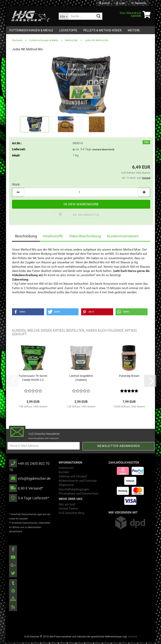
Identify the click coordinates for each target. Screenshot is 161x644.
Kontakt (64, 474)
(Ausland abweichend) (103, 152)
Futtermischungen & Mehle (31, 30)
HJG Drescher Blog (71, 515)
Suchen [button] (104, 3)
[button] (18, 194)
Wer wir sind (67, 506)
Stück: (16, 186)
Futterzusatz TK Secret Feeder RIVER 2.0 (33, 380)
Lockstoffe (68, 30)
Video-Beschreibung (85, 238)
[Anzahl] (81, 194)
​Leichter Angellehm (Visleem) (81, 380)
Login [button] (121, 3)
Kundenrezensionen (123, 238)
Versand (132, 639)
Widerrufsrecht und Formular (78, 483)
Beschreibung (26, 238)
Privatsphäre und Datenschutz (78, 496)
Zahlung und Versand (73, 478)
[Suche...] (63, 16)
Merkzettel (139, 3)
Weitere (134, 30)
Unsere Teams (68, 511)
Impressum (66, 470)
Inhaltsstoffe (53, 238)
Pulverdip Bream (129, 378)
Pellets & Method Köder (102, 30)
